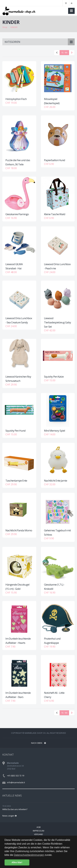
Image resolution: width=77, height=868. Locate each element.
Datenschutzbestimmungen (29, 855)
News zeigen (9, 816)
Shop (5, 27)
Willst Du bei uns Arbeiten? (15, 809)
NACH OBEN (38, 743)
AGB (39, 827)
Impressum (38, 831)
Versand (38, 834)
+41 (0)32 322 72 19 (16, 776)
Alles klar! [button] (17, 862)
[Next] (72, 53)
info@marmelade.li (16, 782)
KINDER (14, 27)
